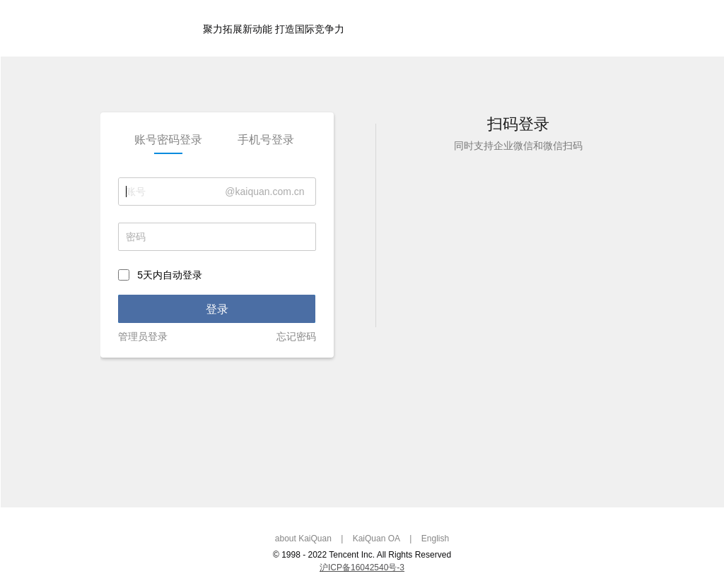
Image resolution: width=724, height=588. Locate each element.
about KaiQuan (303, 539)
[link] (169, 140)
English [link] (435, 539)
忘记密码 (296, 336)
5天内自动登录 (170, 275)
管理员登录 (143, 336)
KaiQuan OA (376, 539)
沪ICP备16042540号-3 (362, 568)
